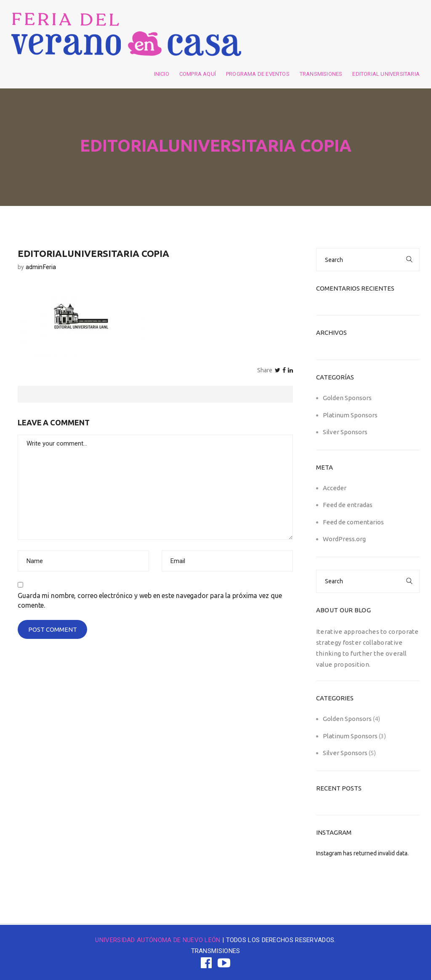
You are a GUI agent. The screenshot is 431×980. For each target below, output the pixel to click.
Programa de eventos (258, 74)
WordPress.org (344, 539)
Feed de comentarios (353, 522)
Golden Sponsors (347, 398)
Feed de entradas (348, 505)
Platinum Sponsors (350, 415)
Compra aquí (198, 74)
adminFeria (41, 267)
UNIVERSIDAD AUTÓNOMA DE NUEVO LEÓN (158, 940)
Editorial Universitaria (386, 74)
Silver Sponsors (345, 432)
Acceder (335, 488)
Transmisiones (321, 74)
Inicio (162, 74)
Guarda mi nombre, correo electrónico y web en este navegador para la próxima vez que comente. (150, 600)
